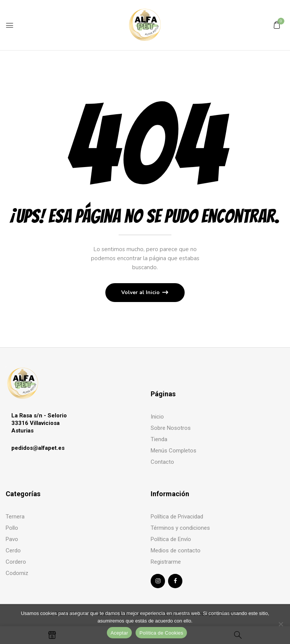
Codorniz (17, 573)
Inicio (157, 417)
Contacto (162, 462)
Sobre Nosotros (171, 428)
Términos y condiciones (180, 528)
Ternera (15, 517)
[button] (277, 25)
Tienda (159, 439)
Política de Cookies (161, 633)
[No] (281, 624)
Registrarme (166, 562)
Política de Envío (171, 539)
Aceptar (120, 633)
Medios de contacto (176, 550)
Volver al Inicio (141, 292)
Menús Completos (174, 451)
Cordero (16, 562)
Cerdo (13, 550)
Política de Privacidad (177, 517)
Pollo (12, 528)
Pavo (12, 539)
